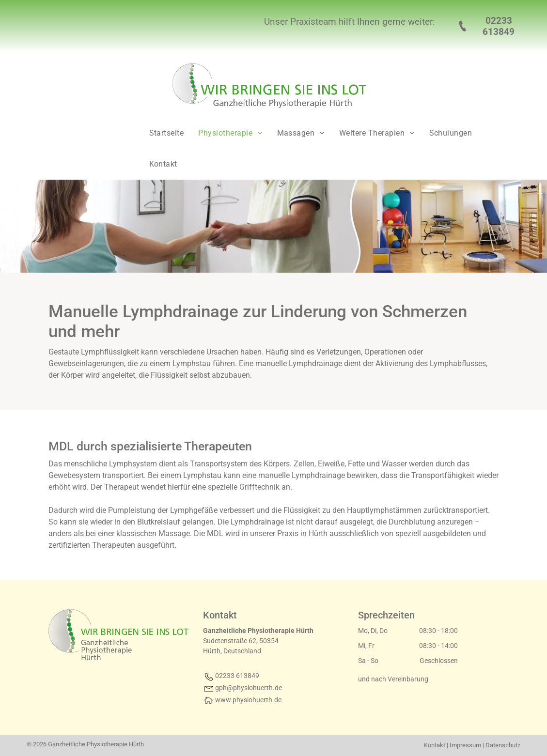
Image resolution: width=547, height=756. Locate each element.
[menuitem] (164, 133)
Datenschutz (503, 745)
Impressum (465, 745)
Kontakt (435, 745)
